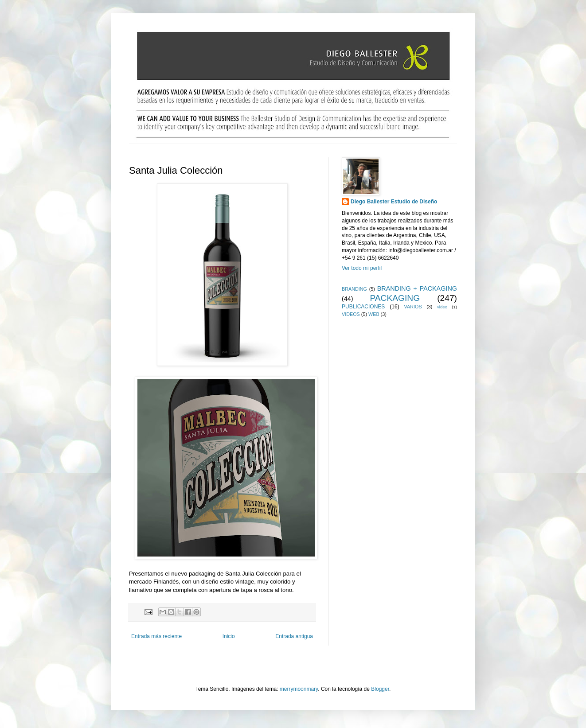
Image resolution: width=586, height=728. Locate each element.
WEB (374, 314)
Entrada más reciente (156, 636)
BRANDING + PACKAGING (417, 288)
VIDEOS (351, 314)
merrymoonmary (299, 689)
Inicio (229, 636)
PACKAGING (395, 298)
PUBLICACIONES (363, 307)
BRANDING (354, 289)
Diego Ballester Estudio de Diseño (394, 202)
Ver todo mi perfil (362, 268)
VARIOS (413, 307)
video (442, 307)
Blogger (380, 689)
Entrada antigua (294, 636)
